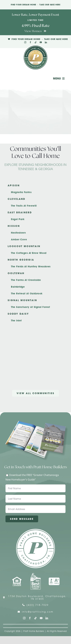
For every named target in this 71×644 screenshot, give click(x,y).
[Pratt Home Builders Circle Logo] (35, 530)
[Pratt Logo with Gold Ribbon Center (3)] (35, 46)
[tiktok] (36, 42)
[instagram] (25, 42)
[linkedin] (46, 42)
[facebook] (30, 42)
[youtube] (41, 42)
